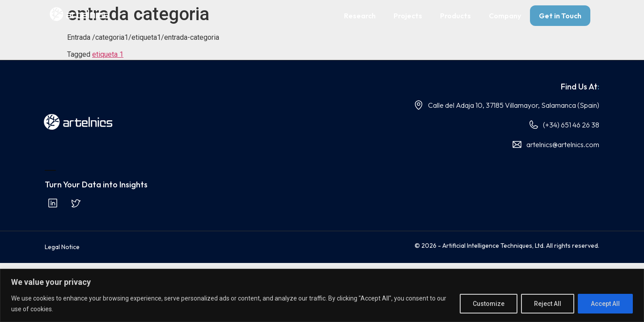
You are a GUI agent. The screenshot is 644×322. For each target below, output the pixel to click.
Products (455, 16)
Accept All (605, 304)
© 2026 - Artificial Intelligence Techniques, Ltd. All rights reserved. (507, 246)
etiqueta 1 (108, 54)
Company (505, 16)
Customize (489, 304)
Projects (408, 16)
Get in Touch (560, 16)
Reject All (548, 304)
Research (360, 16)
